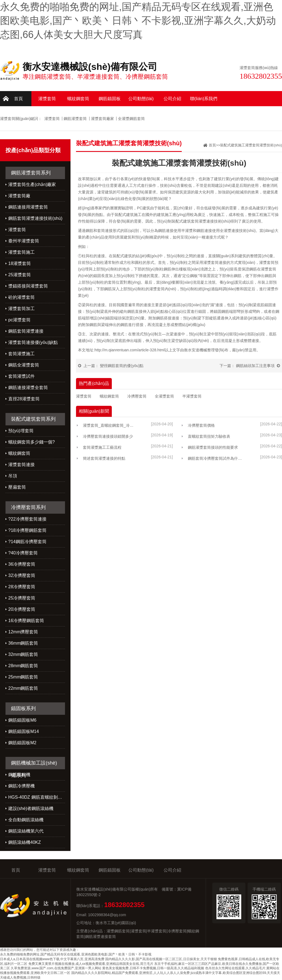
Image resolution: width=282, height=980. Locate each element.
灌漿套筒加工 (21, 309)
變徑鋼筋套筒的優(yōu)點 (122, 366)
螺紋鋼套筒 (78, 99)
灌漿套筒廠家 (102, 119)
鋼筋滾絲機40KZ (25, 842)
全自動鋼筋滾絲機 (26, 820)
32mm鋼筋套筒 (23, 654)
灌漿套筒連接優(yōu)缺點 (33, 342)
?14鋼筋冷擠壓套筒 (27, 542)
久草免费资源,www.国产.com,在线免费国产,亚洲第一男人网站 (56, 968)
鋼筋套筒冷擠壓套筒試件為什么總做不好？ (216, 458)
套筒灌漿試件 (21, 376)
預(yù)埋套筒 (21, 431)
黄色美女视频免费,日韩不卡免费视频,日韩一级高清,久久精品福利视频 (153, 968)
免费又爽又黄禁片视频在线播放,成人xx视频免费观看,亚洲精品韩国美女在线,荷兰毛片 (91, 964)
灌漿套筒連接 (21, 465)
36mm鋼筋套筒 (23, 643)
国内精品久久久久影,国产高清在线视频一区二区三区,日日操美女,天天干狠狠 (161, 959)
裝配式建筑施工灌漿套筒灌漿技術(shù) (251, 145)
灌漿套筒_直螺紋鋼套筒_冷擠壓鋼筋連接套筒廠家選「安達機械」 (110, 425)
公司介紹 (172, 99)
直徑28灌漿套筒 (24, 399)
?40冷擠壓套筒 (23, 553)
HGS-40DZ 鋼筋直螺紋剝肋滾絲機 (37, 797)
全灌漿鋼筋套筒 (131, 119)
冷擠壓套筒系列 (28, 507)
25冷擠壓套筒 (22, 598)
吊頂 (13, 476)
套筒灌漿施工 (21, 354)
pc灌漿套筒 (19, 320)
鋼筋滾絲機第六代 (26, 831)
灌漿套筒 (47, 99)
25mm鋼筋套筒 (23, 677)
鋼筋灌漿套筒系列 (31, 173)
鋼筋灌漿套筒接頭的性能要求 (213, 447)
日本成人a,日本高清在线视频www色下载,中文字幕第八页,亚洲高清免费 (52, 959)
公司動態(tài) (141, 99)
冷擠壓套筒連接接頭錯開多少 (108, 436)
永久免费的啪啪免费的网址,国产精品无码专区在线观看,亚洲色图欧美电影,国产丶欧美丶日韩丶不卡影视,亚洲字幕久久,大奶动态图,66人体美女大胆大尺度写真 (138, 21)
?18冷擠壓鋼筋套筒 (27, 530)
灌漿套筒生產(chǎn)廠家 (32, 184)
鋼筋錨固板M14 (24, 731)
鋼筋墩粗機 (19, 775)
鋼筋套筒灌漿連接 (26, 331)
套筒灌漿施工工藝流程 (102, 447)
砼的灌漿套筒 (21, 297)
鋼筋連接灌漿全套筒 (28, 388)
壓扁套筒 (17, 487)
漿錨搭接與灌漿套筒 (28, 286)
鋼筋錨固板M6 (22, 720)
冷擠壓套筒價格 (201, 425)
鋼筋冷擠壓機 (21, 786)
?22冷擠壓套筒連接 (27, 519)
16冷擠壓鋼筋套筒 (26, 621)
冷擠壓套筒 (137, 396)
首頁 (18, 99)
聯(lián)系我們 (204, 99)
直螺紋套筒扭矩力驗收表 (209, 436)
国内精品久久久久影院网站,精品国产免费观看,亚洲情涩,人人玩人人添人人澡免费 (131, 973)
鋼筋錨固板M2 (22, 743)
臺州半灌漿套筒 (24, 241)
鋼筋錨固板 (110, 99)
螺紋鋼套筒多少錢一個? (32, 442)
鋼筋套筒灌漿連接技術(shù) (35, 218)
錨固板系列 (23, 708)
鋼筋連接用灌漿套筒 (28, 207)
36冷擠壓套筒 (22, 564)
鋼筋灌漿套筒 (75, 119)
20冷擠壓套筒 (22, 609)
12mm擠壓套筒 (23, 632)
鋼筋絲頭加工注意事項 (255, 366)
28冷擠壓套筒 (22, 587)
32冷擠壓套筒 (22, 575)
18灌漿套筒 (20, 263)
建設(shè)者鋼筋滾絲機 (31, 808)
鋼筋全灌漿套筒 (24, 365)
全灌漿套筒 (164, 396)
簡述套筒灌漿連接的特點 (104, 458)
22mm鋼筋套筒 (23, 688)
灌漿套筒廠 (19, 196)
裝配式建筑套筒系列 (33, 419)
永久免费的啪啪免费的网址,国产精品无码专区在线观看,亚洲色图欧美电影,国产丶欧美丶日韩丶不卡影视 (76, 954)
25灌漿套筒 (20, 275)
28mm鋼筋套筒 (23, 666)
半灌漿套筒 (192, 396)
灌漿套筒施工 (21, 252)
